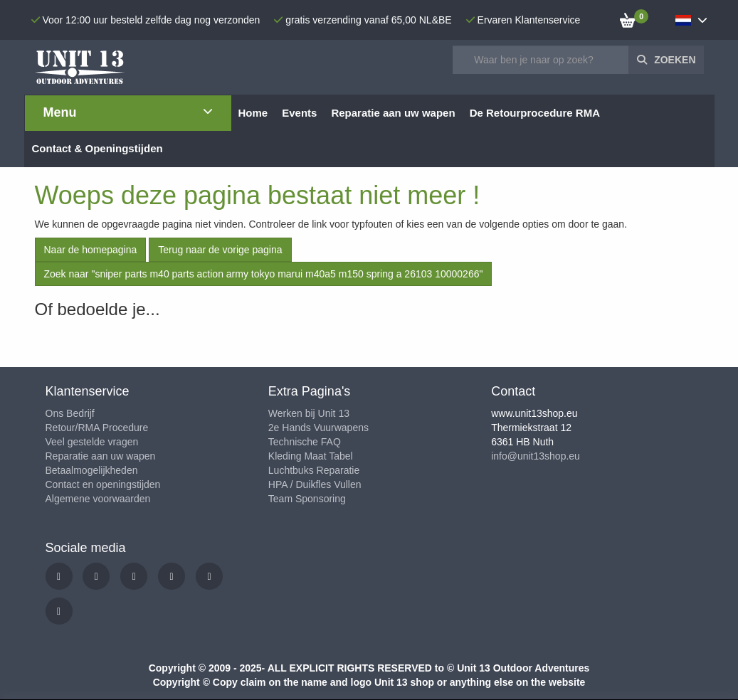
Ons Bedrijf (70, 413)
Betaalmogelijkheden (92, 470)
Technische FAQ (305, 442)
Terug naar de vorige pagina (220, 250)
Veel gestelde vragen (92, 442)
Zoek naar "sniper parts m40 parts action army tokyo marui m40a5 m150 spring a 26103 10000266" (264, 274)
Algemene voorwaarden (98, 499)
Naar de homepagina (91, 250)
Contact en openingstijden (103, 484)
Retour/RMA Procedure (97, 428)
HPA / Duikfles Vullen (315, 484)
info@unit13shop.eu (536, 456)
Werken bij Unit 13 (309, 413)
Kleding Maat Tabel (311, 456)
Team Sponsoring (307, 499)
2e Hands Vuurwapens (318, 428)
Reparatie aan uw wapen (101, 456)
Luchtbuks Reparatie (314, 470)
